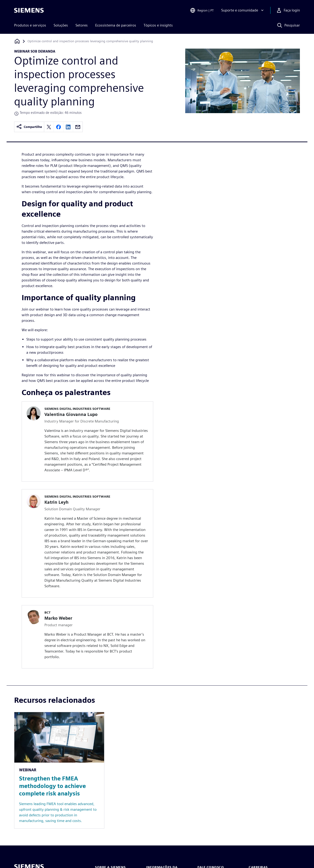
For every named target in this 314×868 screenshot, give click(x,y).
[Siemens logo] (29, 10)
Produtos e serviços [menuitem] (30, 25)
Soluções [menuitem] (61, 25)
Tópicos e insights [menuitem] (158, 25)
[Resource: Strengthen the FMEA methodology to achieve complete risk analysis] (59, 770)
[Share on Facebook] (59, 127)
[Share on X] (49, 127)
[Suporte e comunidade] (243, 10)
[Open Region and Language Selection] (202, 10)
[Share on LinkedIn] (68, 127)
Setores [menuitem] (82, 25)
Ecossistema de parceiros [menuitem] (116, 25)
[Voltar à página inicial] (17, 41)
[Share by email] (78, 127)
